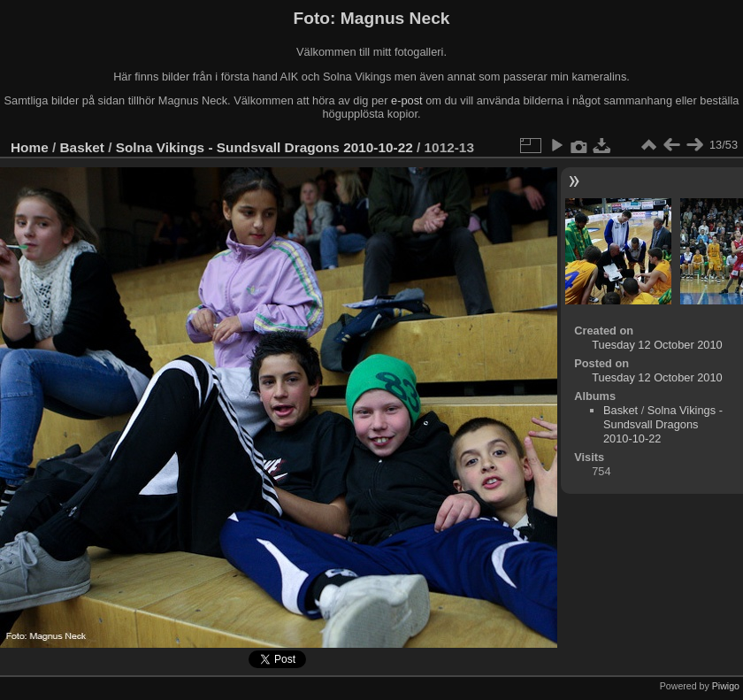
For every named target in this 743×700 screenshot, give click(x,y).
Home (30, 147)
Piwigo (726, 686)
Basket (82, 147)
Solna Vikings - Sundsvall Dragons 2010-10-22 (264, 147)
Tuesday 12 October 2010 (657, 345)
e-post (407, 100)
